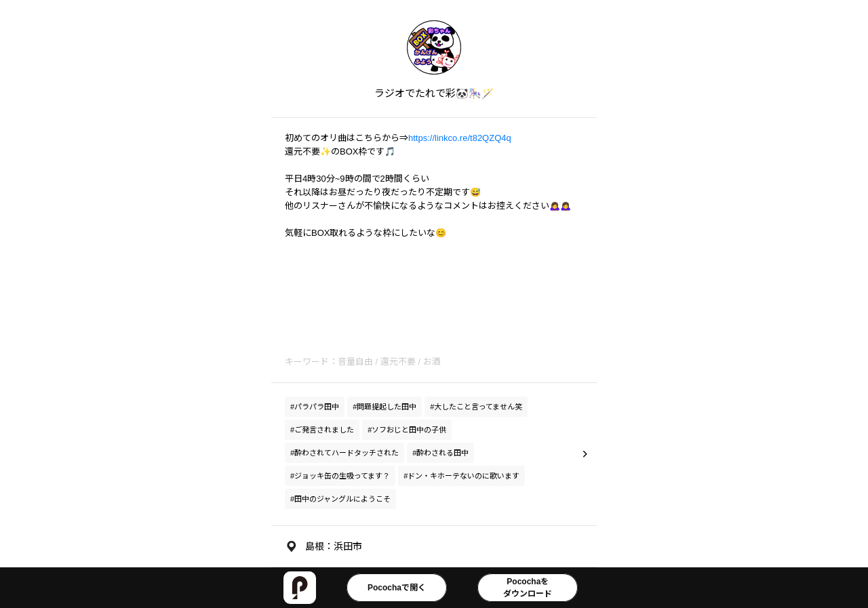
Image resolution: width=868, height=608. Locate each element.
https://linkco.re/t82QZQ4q (460, 138)
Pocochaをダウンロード (528, 588)
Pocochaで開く (397, 588)
